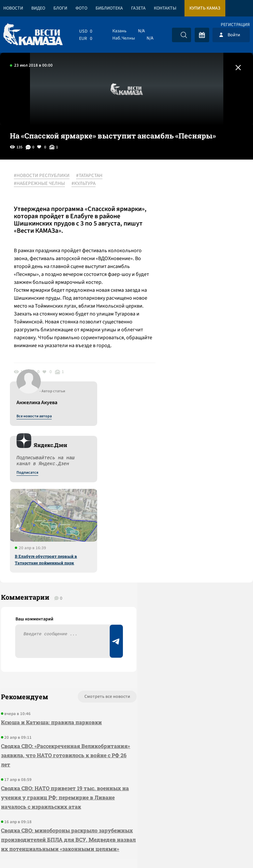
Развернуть (127, 824)
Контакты (165, 8)
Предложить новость (188, 563)
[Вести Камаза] (33, 35)
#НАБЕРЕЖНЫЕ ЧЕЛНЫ (42, 184)
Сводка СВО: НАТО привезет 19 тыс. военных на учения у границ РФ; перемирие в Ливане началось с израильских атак (47, 646)
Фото (81, 8)
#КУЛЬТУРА (86, 184)
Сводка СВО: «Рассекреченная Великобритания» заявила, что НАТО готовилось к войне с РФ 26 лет (50, 599)
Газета (138, 8)
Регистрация (235, 25)
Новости (13, 8)
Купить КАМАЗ (205, 8)
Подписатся (173, 239)
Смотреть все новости (75, 541)
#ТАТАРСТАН (92, 176)
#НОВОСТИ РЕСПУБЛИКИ (44, 176)
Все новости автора (180, 183)
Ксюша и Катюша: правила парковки (50, 567)
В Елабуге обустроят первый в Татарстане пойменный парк (192, 326)
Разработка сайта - (228, 849)
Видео (38, 8)
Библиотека (109, 8)
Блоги (60, 8)
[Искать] (184, 35)
